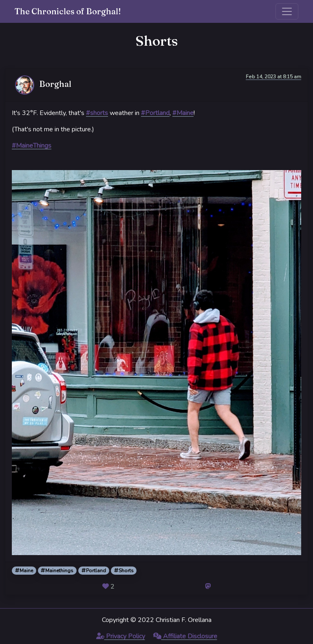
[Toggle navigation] (287, 11)
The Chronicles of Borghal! (68, 11)
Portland (94, 571)
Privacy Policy (121, 636)
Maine (24, 571)
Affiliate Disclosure (185, 636)
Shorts (124, 571)
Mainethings (57, 571)
